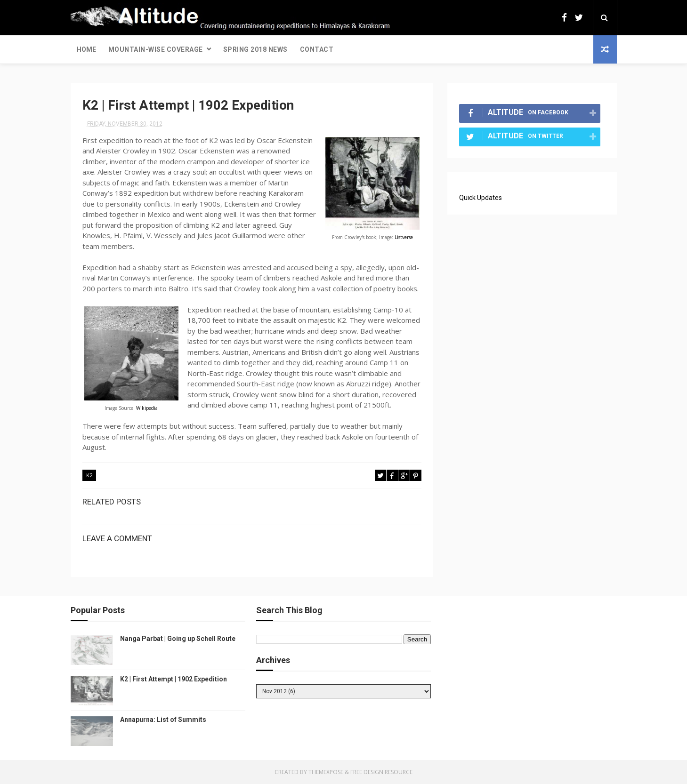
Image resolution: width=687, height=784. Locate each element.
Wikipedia (147, 408)
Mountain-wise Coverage (156, 49)
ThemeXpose (326, 772)
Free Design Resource (381, 772)
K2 (89, 476)
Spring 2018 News (255, 49)
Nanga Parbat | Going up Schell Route (178, 639)
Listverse (404, 237)
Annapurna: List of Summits (163, 720)
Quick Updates (481, 198)
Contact (317, 49)
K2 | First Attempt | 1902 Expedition (174, 679)
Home (86, 49)
